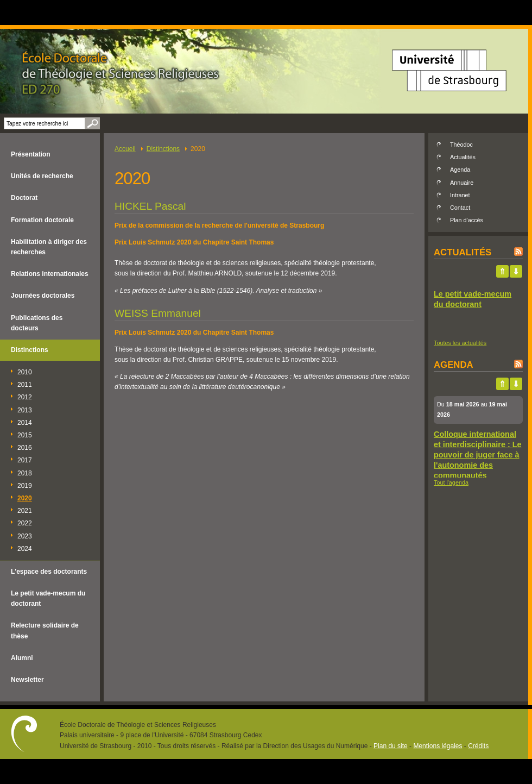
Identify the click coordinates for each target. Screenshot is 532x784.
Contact (460, 208)
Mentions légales (438, 746)
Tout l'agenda (451, 482)
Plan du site (391, 746)
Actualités (463, 157)
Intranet (460, 195)
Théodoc (461, 145)
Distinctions (163, 149)
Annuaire (462, 183)
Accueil (125, 149)
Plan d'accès (467, 220)
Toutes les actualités (460, 343)
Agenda (460, 170)
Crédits (478, 746)
